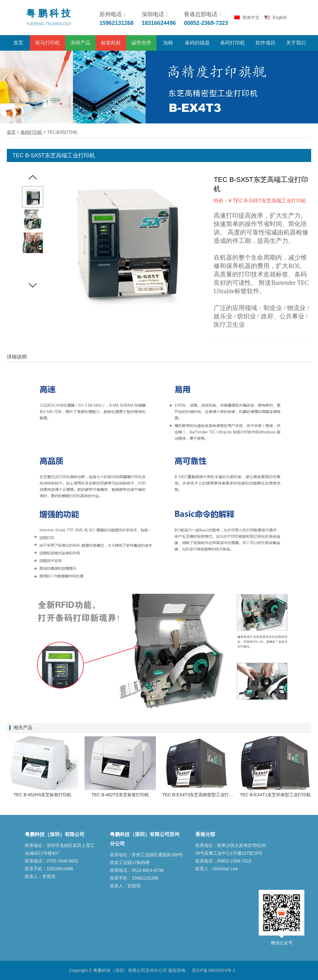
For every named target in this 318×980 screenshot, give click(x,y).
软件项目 (266, 43)
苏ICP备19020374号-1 (214, 970)
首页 (18, 43)
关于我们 (296, 43)
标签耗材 (111, 43)
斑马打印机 (48, 43)
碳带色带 (141, 43)
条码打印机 (233, 43)
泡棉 (168, 43)
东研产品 (80, 43)
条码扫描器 (197, 43)
